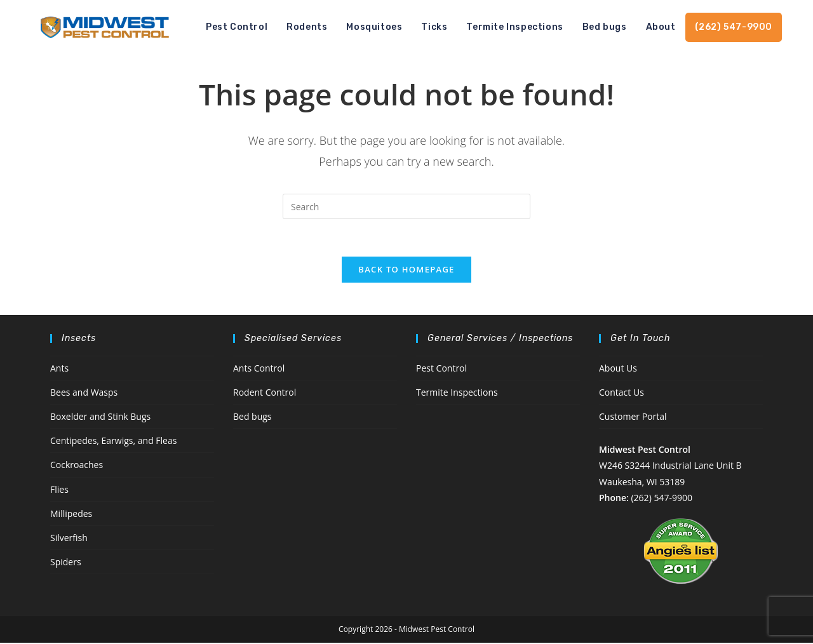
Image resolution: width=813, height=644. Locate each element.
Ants (59, 369)
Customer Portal (633, 418)
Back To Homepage (406, 271)
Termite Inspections (457, 393)
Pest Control (441, 369)
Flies (59, 491)
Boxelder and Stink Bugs (100, 418)
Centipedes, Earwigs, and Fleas (113, 442)
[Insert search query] (406, 206)
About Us (618, 369)
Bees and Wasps (84, 393)
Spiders (66, 564)
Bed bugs (252, 418)
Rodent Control (265, 393)
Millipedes (71, 515)
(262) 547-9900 (661, 499)
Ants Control (259, 369)
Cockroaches (77, 466)
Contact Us (622, 393)
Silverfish (69, 539)
